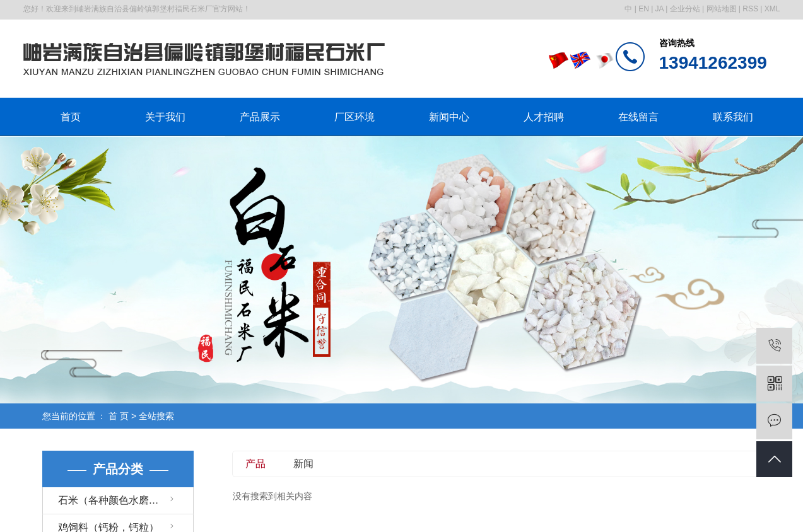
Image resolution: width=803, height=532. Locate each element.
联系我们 (733, 117)
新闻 (303, 464)
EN (644, 9)
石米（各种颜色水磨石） (114, 500)
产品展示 (260, 117)
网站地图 (722, 9)
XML (772, 9)
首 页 (119, 416)
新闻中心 (449, 117)
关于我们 (165, 117)
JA (659, 9)
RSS (750, 9)
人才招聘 (544, 117)
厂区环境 (355, 117)
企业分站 (685, 9)
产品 (255, 464)
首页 (71, 117)
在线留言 (638, 117)
